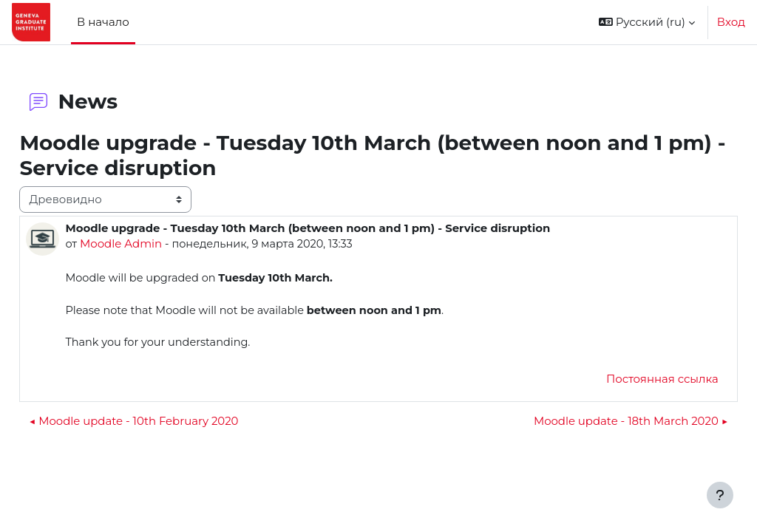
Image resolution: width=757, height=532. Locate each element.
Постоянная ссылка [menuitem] (629, 381)
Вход (731, 22)
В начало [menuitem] (103, 22)
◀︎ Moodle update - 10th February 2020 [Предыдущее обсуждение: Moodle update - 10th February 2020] (167, 423)
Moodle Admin (154, 243)
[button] (647, 22)
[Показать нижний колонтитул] (720, 495)
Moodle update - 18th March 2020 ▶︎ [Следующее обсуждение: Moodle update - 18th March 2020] (598, 423)
